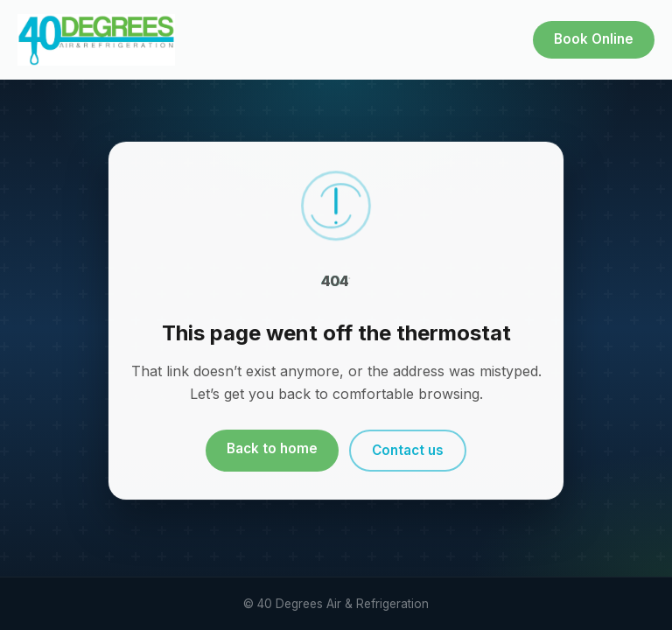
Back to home (272, 448)
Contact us (408, 450)
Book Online (594, 39)
